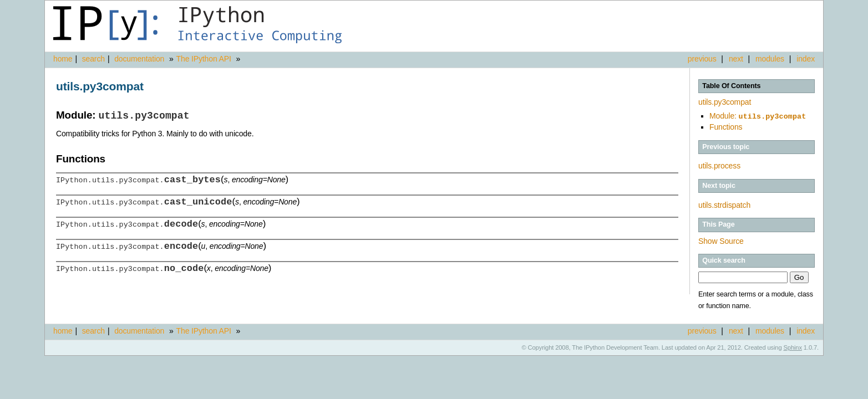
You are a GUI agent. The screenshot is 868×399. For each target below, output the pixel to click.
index (806, 59)
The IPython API (204, 59)
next (736, 59)
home (63, 59)
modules (770, 59)
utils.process (719, 165)
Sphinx (793, 346)
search (93, 59)
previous (702, 59)
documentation (140, 59)
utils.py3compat (725, 102)
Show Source (721, 240)
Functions (726, 126)
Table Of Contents (731, 86)
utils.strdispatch (724, 204)
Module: (758, 116)
